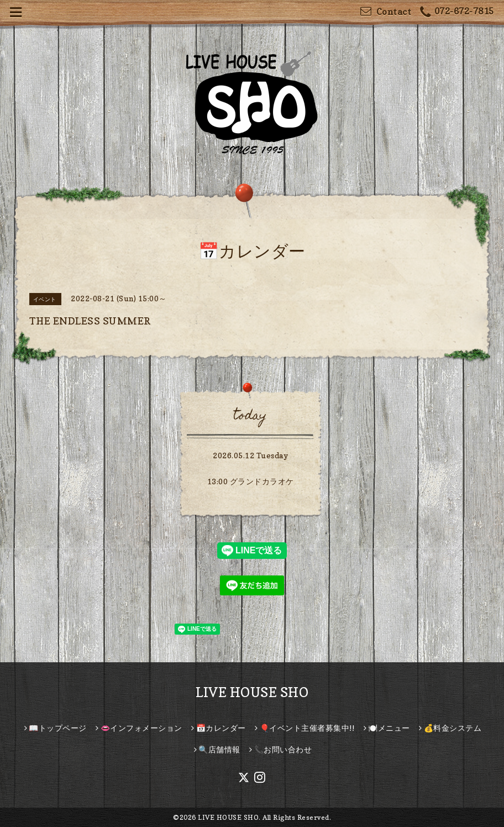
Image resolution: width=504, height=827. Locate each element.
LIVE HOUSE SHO (252, 692)
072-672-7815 (457, 12)
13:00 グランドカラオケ (251, 481)
